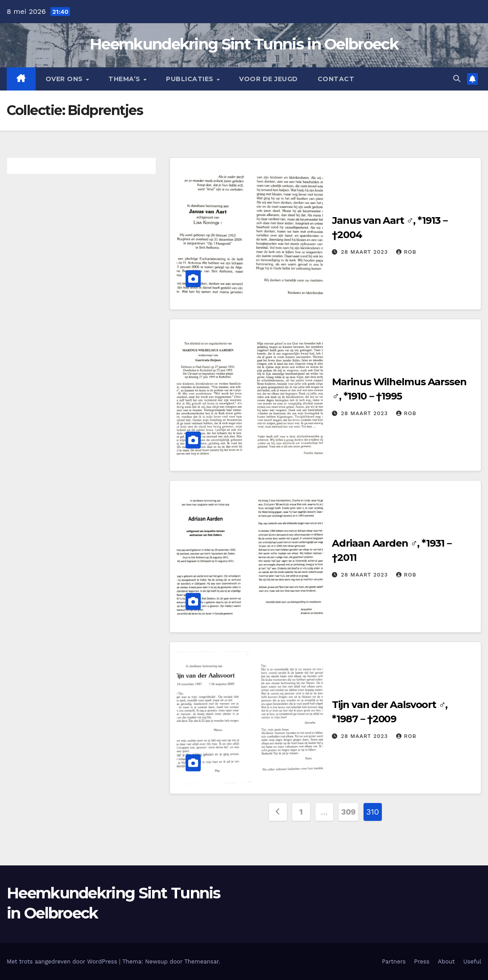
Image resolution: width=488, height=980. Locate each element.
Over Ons (65, 79)
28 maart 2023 (365, 252)
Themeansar (201, 961)
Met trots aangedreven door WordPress (63, 961)
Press (422, 961)
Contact (336, 79)
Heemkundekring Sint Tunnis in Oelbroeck (244, 44)
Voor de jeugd (269, 79)
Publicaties (191, 79)
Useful (472, 961)
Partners (394, 961)
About (447, 961)
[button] (457, 79)
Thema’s (125, 79)
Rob (406, 252)
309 (348, 812)
